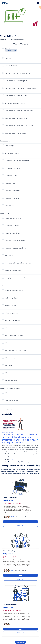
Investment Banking (7, 432)
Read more (13, 460)
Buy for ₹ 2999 (20, 525)
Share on (10, 409)
